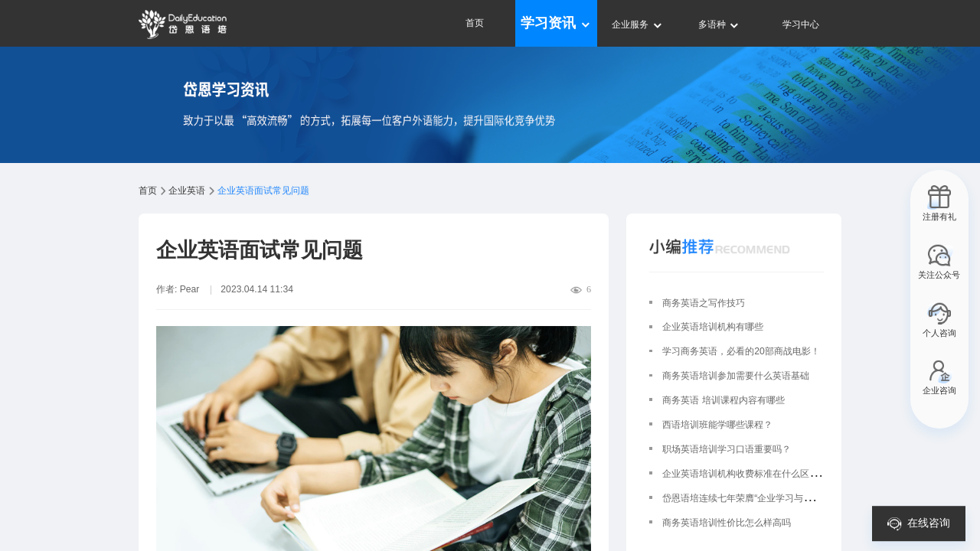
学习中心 (801, 24)
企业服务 (637, 24)
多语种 (719, 24)
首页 (475, 23)
